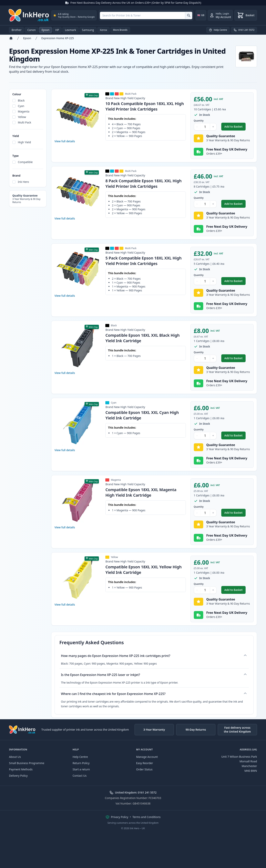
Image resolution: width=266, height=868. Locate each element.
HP (57, 30)
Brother (16, 30)
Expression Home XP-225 (58, 38)
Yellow (22, 117)
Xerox (103, 30)
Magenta (24, 111)
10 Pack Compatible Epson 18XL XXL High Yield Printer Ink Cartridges (145, 106)
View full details (65, 141)
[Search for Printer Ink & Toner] (189, 15)
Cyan (21, 106)
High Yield (24, 142)
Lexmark (71, 30)
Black (21, 100)
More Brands (120, 30)
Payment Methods (21, 769)
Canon (31, 30)
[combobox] (146, 15)
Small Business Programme (27, 763)
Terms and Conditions (146, 817)
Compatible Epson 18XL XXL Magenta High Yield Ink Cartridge (141, 492)
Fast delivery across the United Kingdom (237, 730)
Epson (46, 30)
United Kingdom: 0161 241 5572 (133, 793)
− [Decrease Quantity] (197, 127)
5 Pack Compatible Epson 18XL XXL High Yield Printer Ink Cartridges (143, 261)
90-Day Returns (196, 730)
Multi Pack (25, 122)
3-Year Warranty (154, 730)
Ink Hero (23, 182)
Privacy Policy (120, 817)
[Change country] (201, 15)
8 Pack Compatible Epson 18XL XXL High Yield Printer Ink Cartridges (143, 184)
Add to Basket (235, 127)
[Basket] (246, 15)
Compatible (25, 162)
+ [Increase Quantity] (213, 127)
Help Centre (80, 757)
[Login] (220, 15)
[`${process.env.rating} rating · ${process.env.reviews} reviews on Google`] (74, 15)
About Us (15, 757)
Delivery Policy (18, 776)
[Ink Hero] (29, 15)
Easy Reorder (145, 763)
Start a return (81, 769)
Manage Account (147, 757)
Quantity (199, 121)
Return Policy (81, 763)
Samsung (88, 30)
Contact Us (80, 776)
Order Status (144, 769)
